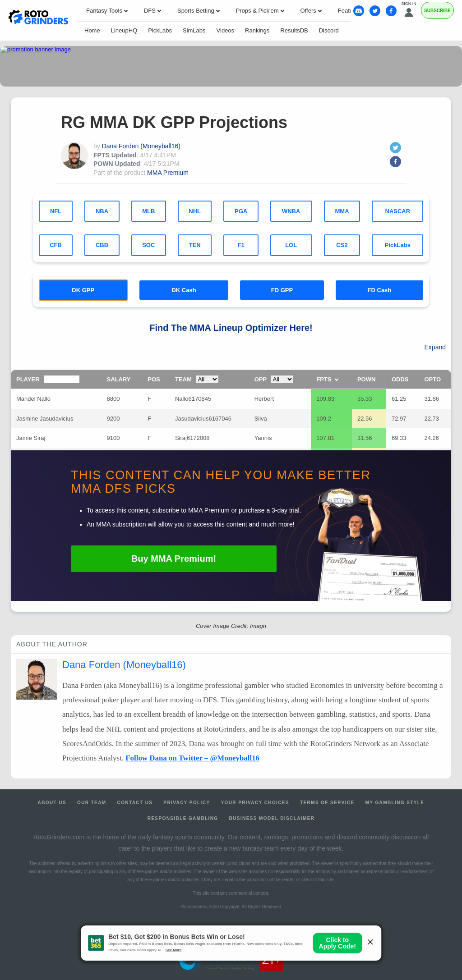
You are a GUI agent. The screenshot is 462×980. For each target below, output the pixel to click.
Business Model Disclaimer (272, 818)
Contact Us (135, 803)
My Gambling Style (395, 803)
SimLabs (194, 30)
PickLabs (160, 30)
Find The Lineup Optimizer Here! (231, 328)
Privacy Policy (187, 803)
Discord (329, 30)
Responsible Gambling (183, 818)
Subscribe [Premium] (437, 11)
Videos (226, 30)
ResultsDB (294, 30)
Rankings (257, 30)
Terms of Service (327, 803)
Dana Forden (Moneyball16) (141, 146)
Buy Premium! (174, 559)
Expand (435, 347)
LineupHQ (124, 30)
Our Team (92, 803)
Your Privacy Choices (255, 803)
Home (92, 30)
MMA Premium (168, 173)
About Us (52, 803)
